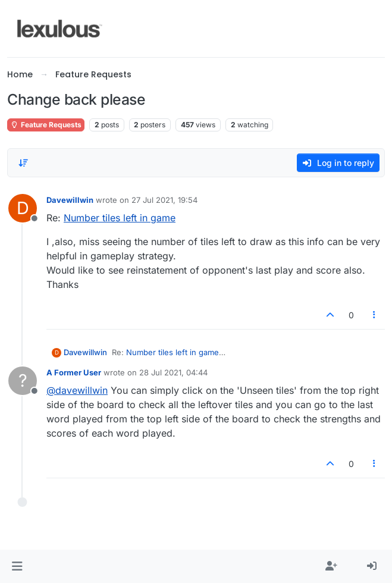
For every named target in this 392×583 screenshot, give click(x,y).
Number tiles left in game (120, 218)
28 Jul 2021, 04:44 (173, 372)
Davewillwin (70, 200)
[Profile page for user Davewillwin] (23, 208)
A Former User (74, 372)
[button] (17, 566)
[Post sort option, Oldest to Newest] (23, 163)
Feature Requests (46, 125)
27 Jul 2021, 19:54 (164, 200)
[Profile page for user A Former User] (23, 381)
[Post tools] (375, 315)
